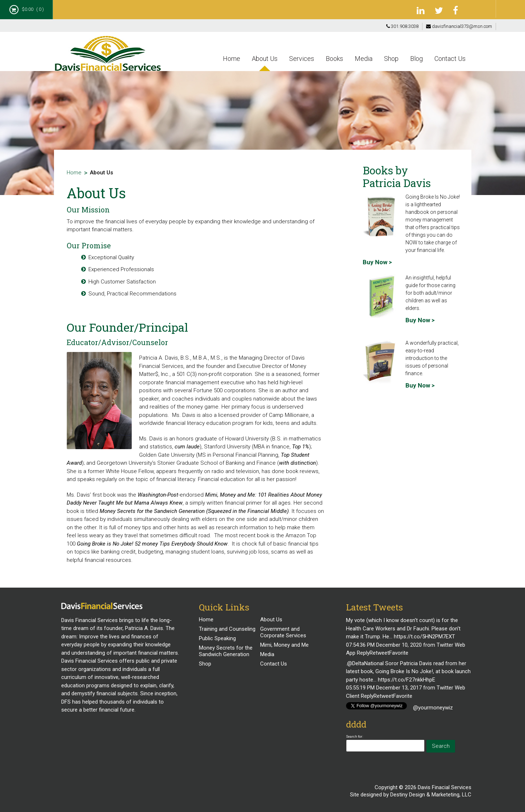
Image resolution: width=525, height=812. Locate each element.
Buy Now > (377, 262)
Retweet (379, 653)
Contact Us (450, 59)
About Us (265, 59)
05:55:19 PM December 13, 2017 (384, 688)
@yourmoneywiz (433, 708)
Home (232, 59)
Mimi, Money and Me (284, 645)
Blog (416, 59)
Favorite (399, 653)
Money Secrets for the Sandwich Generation (226, 651)
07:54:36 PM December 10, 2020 (384, 645)
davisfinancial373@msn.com (459, 26)
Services (302, 59)
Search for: (355, 736)
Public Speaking (217, 638)
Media (364, 59)
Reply (363, 653)
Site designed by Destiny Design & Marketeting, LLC (411, 795)
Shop (391, 59)
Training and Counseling (227, 629)
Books (334, 59)
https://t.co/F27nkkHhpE (407, 680)
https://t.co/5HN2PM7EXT (424, 637)
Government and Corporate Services (283, 632)
